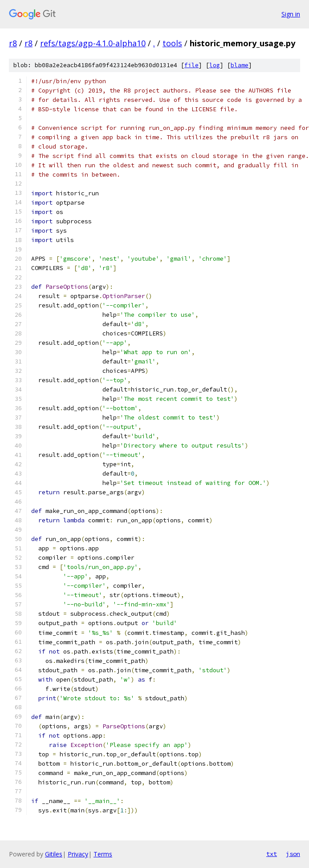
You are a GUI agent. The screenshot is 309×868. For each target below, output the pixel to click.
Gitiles (54, 854)
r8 (13, 43)
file (191, 65)
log (215, 65)
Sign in (291, 14)
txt (272, 854)
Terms (103, 854)
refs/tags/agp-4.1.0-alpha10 (93, 43)
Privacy (78, 854)
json (293, 854)
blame (240, 65)
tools (172, 43)
